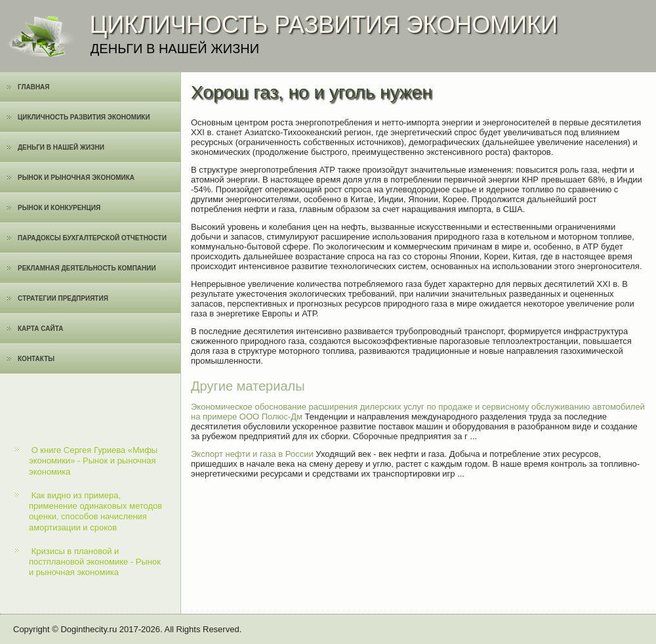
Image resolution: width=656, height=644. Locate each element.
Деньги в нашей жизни (61, 147)
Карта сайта (40, 329)
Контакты (36, 359)
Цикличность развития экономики (84, 117)
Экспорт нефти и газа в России (252, 454)
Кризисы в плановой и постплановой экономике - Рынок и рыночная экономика (95, 562)
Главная (34, 87)
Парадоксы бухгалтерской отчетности (92, 238)
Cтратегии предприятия (63, 298)
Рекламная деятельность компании (87, 268)
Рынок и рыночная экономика (76, 178)
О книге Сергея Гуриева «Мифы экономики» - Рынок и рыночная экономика (93, 461)
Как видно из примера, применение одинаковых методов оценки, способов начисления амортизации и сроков (95, 511)
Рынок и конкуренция (59, 208)
